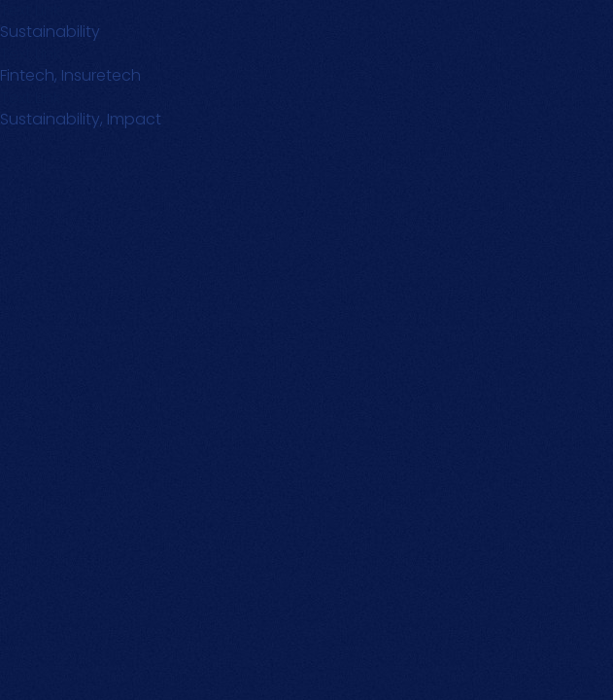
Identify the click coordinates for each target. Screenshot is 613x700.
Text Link (30, 54)
